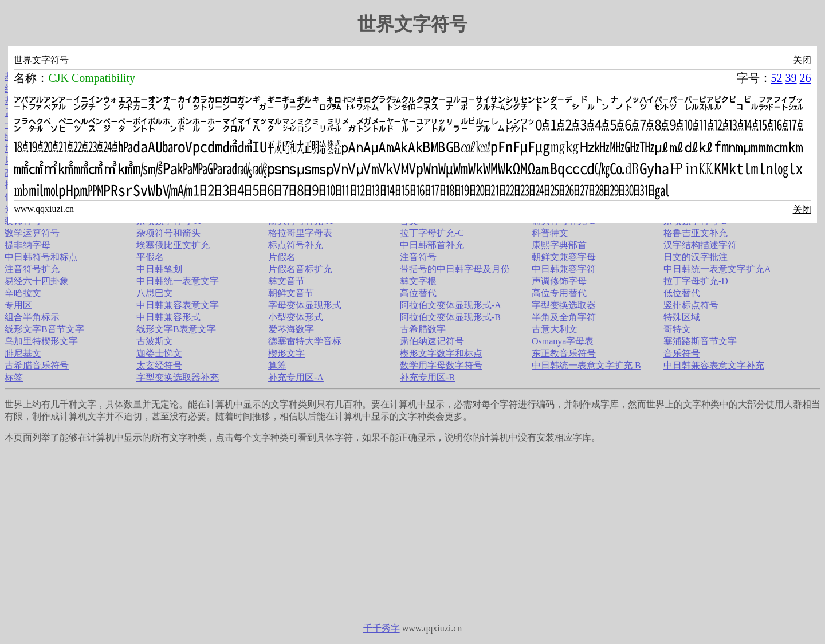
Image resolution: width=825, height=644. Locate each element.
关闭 (802, 60)
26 (806, 78)
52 (777, 78)
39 (791, 78)
